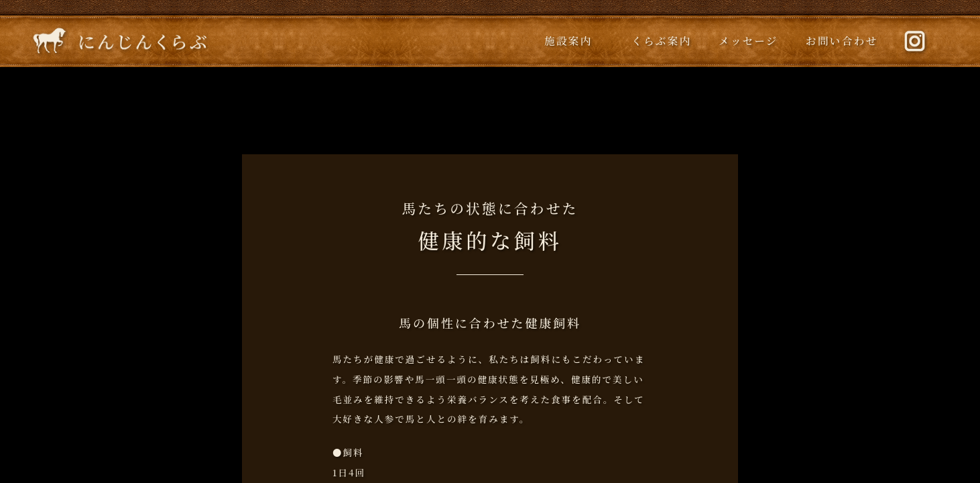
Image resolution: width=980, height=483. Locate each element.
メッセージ (748, 40)
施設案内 (568, 40)
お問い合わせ (842, 40)
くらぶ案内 (662, 40)
